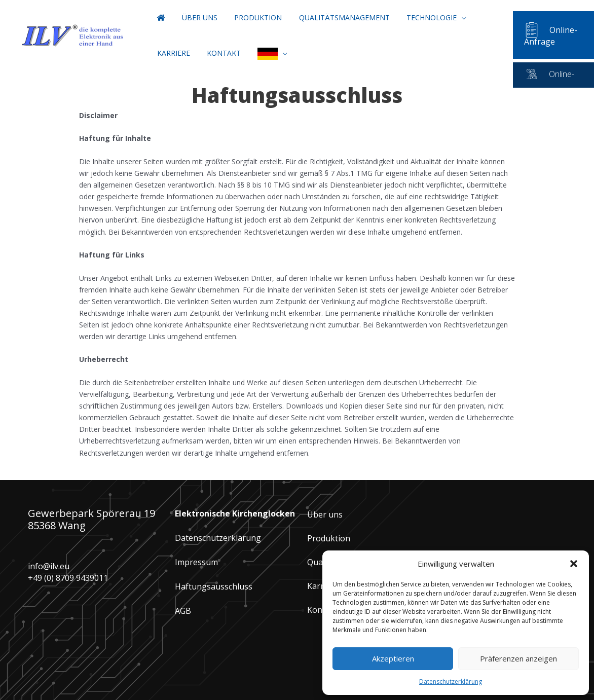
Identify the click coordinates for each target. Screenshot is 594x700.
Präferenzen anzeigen (518, 658)
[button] (574, 564)
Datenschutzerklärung (451, 681)
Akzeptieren (393, 658)
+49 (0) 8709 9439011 (68, 578)
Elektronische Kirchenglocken (235, 513)
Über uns (325, 514)
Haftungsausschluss (214, 586)
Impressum (196, 562)
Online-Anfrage (543, 36)
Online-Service (566, 74)
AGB (183, 611)
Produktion (329, 538)
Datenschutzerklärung (218, 538)
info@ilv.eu (49, 566)
